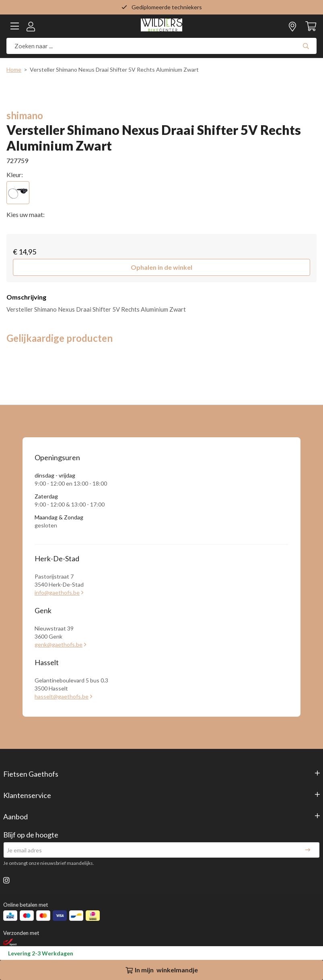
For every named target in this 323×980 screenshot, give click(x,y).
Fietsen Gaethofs (31, 774)
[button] (161, 267)
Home (14, 69)
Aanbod (15, 817)
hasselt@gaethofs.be (62, 696)
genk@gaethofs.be (59, 644)
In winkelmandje (162, 970)
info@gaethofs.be (57, 592)
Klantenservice (27, 795)
